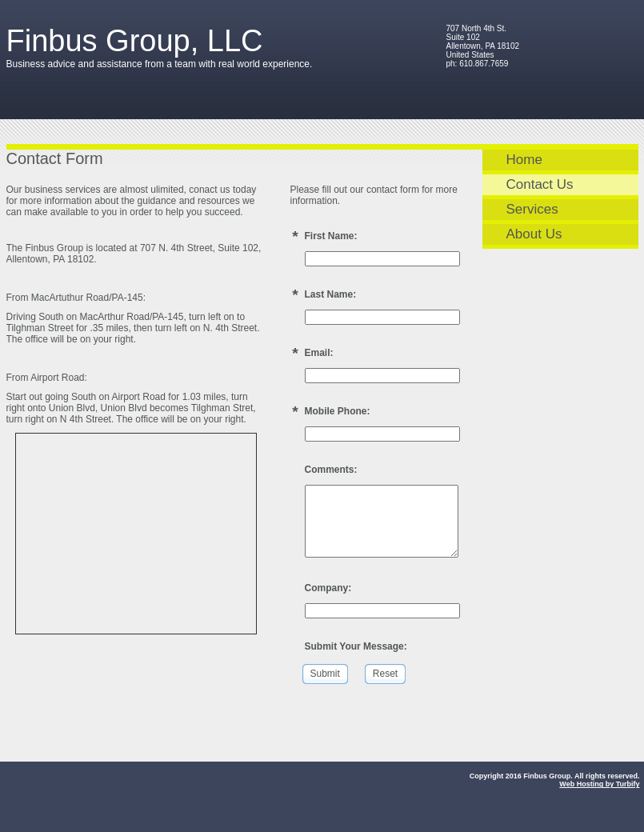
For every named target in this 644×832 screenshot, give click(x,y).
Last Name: (331, 294)
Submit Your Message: (356, 646)
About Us (534, 234)
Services (532, 209)
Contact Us (540, 184)
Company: (328, 588)
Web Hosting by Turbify (599, 784)
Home (524, 160)
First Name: (331, 236)
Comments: (331, 470)
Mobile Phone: (338, 411)
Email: (319, 353)
